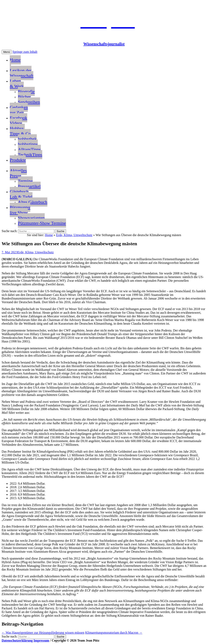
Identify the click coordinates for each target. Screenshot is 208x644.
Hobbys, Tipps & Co (20, 131)
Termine (25, 181)
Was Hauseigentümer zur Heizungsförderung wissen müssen (43, 633)
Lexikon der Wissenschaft (22, 73)
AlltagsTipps (29, 149)
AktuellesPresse (18, 173)
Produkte (18, 160)
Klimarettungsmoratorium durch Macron (114, 633)
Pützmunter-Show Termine (42, 223)
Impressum (41, 640)
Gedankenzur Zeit (19, 110)
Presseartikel (29, 186)
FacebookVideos (18, 120)
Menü (7, 52)
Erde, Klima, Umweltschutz (74, 235)
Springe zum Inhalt (25, 52)
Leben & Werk (17, 84)
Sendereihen (29, 102)
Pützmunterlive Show (20, 210)
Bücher (24, 97)
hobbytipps (28, 144)
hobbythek (27, 139)
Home (15, 62)
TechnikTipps (30, 155)
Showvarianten (31, 218)
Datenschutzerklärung (17, 640)
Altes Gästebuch (33, 202)
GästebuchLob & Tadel (21, 194)
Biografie (26, 91)
